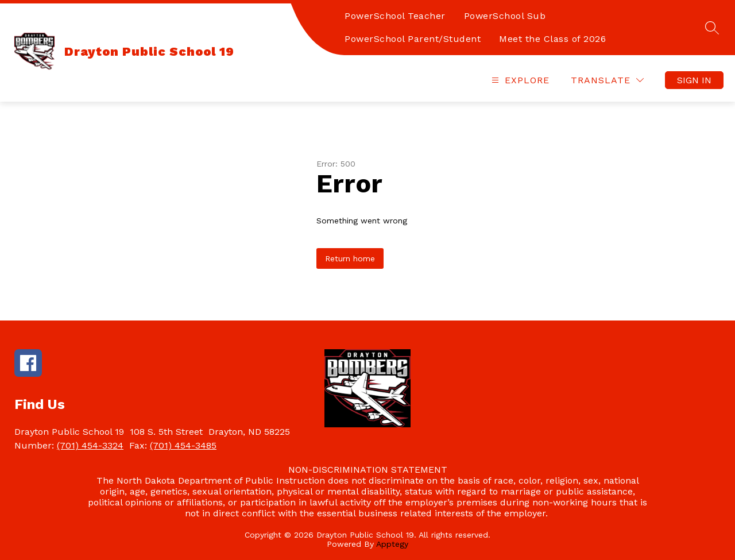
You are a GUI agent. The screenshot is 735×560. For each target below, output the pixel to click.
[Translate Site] (607, 80)
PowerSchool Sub (505, 16)
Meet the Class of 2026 (552, 39)
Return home (350, 258)
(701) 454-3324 (90, 445)
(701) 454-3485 (183, 445)
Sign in (694, 80)
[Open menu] (519, 80)
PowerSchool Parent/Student (413, 39)
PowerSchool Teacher (395, 16)
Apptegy (392, 544)
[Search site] (712, 28)
